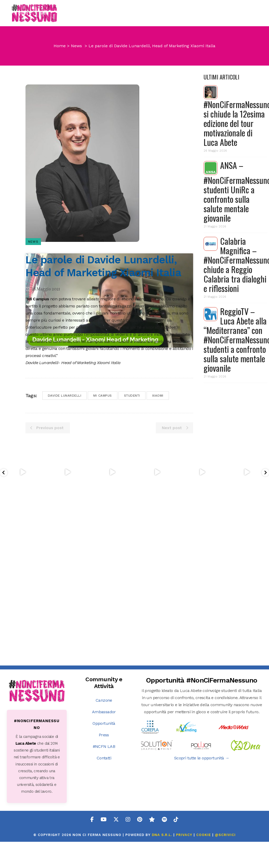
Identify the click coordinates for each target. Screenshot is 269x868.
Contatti (104, 767)
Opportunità (104, 732)
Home (60, 85)
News (76, 85)
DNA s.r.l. (163, 844)
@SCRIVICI (225, 844)
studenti (132, 566)
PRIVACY (184, 844)
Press (104, 744)
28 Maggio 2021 (43, 328)
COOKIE (204, 844)
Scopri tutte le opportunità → (202, 767)
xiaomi (158, 566)
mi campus (103, 566)
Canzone (104, 709)
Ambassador (104, 721)
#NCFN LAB (104, 755)
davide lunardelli (65, 566)
